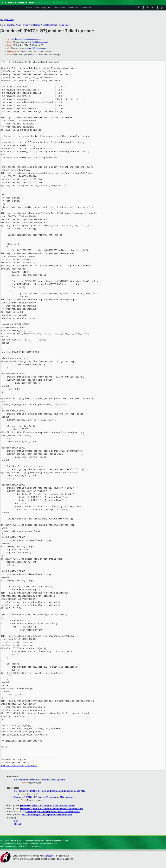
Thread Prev (27, 25)
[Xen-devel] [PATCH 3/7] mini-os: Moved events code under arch (51, 809)
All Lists (9, 20)
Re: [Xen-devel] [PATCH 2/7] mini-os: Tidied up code (39, 780)
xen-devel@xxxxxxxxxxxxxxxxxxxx (26, 39)
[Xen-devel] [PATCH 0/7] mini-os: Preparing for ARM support (43, 797)
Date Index (51, 25)
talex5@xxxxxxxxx (39, 42)
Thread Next (40, 25)
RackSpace (49, 856)
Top (2, 20)
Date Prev (5, 25)
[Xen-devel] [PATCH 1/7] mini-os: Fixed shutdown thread (48, 805)
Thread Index (64, 25)
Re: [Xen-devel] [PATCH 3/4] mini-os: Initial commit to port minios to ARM (50, 791)
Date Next (16, 25)
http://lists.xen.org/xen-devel (19, 766)
